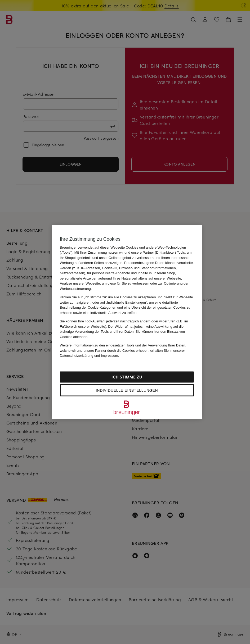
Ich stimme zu (127, 377)
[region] (127, 322)
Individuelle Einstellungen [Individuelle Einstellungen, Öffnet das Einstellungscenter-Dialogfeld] (127, 390)
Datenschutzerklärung (77, 356)
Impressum (109, 356)
